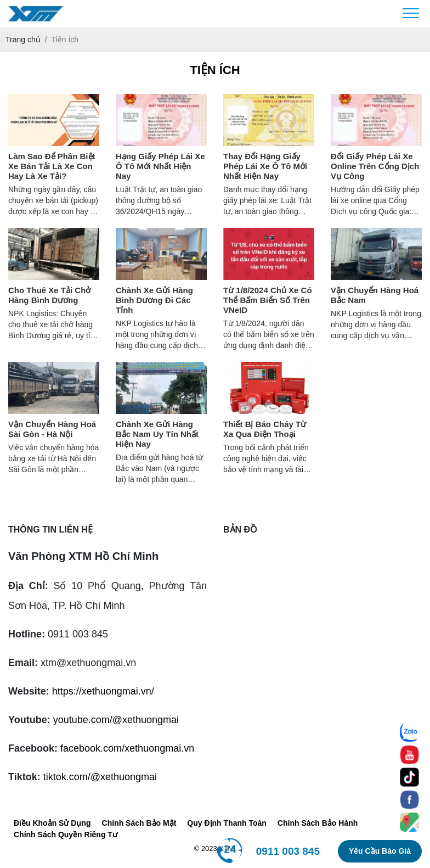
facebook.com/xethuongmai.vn (127, 748)
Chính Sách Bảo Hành (318, 823)
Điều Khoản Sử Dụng (52, 823)
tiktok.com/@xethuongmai (100, 777)
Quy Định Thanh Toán (227, 823)
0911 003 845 (288, 851)
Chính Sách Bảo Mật (139, 823)
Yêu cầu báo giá (380, 851)
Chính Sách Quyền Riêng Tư (66, 835)
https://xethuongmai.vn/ (103, 691)
